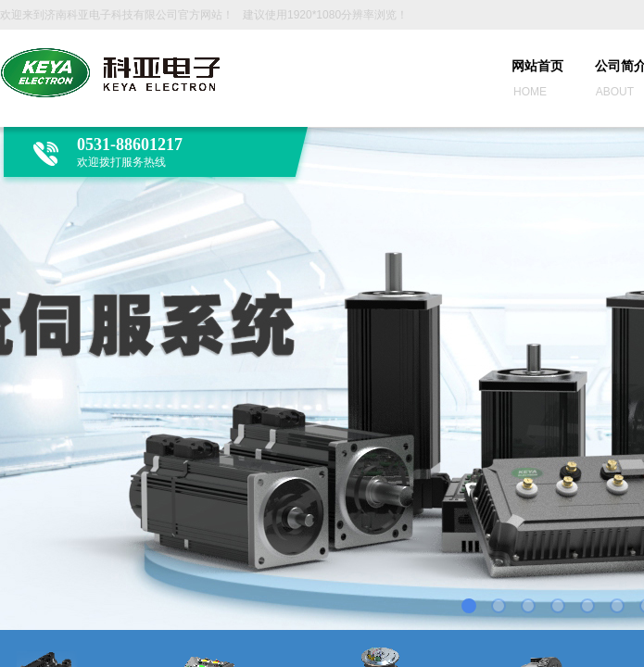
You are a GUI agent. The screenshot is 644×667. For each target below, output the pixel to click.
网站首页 (537, 66)
